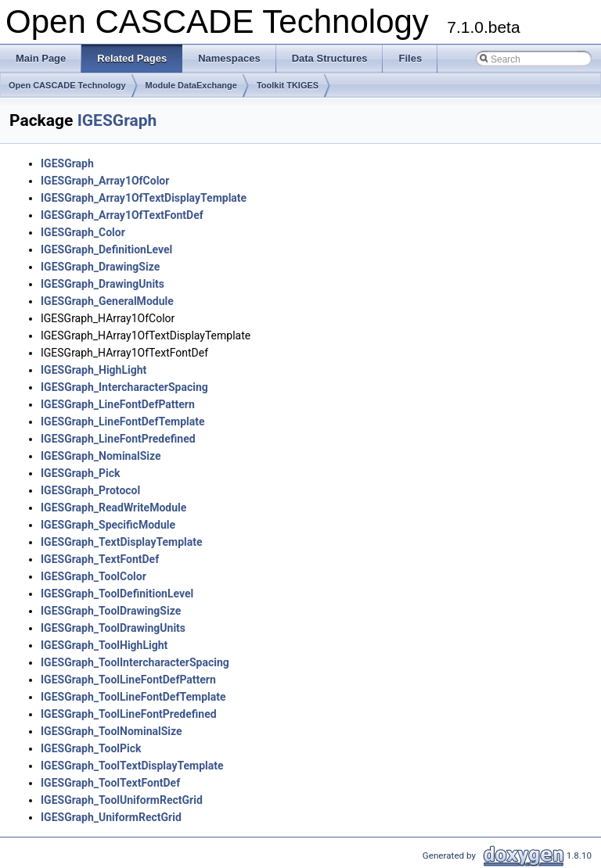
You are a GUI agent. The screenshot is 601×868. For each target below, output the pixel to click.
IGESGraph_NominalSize (101, 456)
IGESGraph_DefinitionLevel (106, 249)
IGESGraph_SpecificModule (108, 525)
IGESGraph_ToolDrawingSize (111, 611)
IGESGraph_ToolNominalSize (112, 731)
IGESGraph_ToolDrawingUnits (113, 628)
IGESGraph (117, 120)
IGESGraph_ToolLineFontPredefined (129, 714)
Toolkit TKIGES (288, 85)
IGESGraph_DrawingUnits (103, 284)
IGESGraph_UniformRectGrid (111, 817)
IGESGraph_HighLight (94, 370)
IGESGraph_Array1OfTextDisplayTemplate (144, 198)
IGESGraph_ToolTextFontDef (110, 783)
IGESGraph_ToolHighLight (104, 645)
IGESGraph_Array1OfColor (105, 181)
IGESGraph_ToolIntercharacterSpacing (135, 662)
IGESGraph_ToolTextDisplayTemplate (132, 766)
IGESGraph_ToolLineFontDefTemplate (133, 697)
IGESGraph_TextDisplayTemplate (122, 542)
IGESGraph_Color (83, 232)
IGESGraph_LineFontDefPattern (118, 404)
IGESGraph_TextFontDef (100, 559)
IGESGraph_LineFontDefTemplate (123, 421)
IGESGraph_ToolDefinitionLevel (117, 594)
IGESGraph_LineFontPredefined (118, 439)
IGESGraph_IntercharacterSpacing (124, 387)
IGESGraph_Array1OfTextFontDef (122, 215)
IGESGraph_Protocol (90, 490)
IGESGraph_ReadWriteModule (113, 508)
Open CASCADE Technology (67, 85)
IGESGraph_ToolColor (94, 576)
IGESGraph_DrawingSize (100, 267)
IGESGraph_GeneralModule (107, 301)
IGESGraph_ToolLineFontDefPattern (128, 680)
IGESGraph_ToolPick (91, 748)
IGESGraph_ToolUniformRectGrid (122, 800)
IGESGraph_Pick (81, 473)
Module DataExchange (191, 85)
